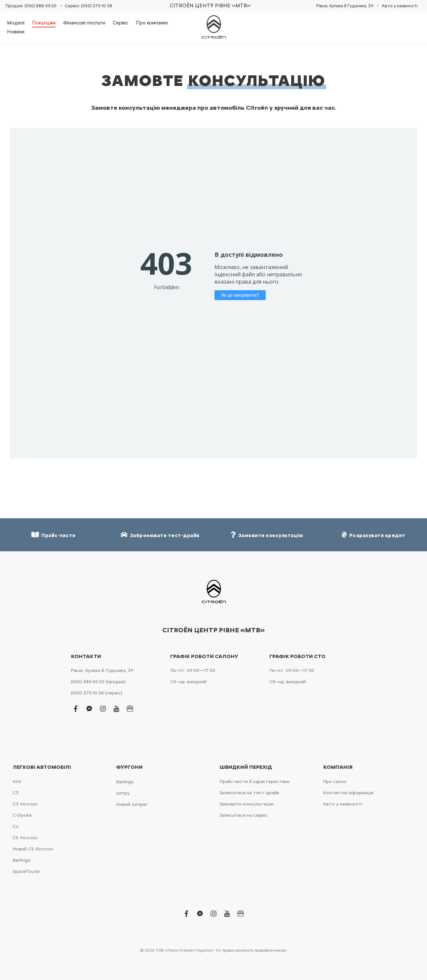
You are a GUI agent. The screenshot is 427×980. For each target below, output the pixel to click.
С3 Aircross (25, 804)
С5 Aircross (25, 838)
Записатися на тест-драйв (249, 793)
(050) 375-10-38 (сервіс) (97, 693)
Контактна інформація (348, 793)
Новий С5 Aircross (33, 849)
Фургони (129, 767)
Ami (17, 782)
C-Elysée (22, 815)
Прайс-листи (54, 535)
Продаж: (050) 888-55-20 (31, 6)
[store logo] (213, 27)
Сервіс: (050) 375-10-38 (89, 6)
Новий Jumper (132, 804)
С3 (16, 793)
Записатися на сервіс (244, 815)
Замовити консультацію (247, 804)
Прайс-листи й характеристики (254, 782)
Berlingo (21, 860)
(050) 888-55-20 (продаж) (98, 682)
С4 (16, 826)
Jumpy (123, 793)
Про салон (335, 782)
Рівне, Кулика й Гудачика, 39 (345, 6)
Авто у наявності (400, 6)
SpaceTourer (26, 871)
